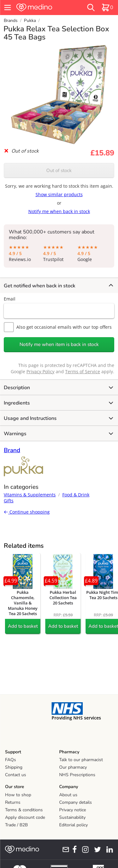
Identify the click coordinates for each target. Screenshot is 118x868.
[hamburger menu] (8, 8)
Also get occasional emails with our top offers (58, 327)
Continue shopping (27, 512)
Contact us (16, 775)
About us (68, 795)
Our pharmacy (73, 767)
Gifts (9, 501)
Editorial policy (73, 825)
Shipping (14, 767)
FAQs (11, 760)
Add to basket (23, 626)
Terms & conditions (24, 810)
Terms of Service (83, 371)
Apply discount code (25, 817)
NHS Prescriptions (77, 775)
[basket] (107, 8)
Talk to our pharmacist (81, 760)
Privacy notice (73, 810)
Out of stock (59, 170)
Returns (13, 802)
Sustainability (72, 817)
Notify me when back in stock (59, 211)
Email (10, 299)
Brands (11, 21)
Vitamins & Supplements (30, 495)
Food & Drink (76, 495)
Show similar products (59, 194)
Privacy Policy (40, 371)
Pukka (30, 21)
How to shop (18, 795)
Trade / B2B (16, 825)
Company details (76, 802)
